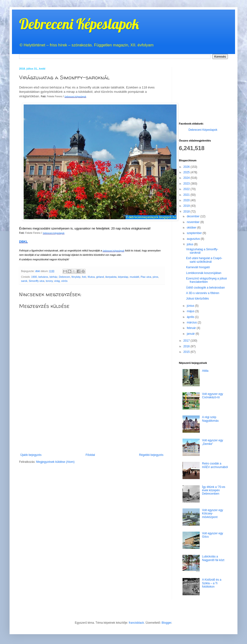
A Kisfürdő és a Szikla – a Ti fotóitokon (212, 583)
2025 (187, 172)
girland (100, 277)
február (192, 328)
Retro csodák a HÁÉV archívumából (215, 465)
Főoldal (90, 455)
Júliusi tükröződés (197, 299)
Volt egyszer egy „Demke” (213, 442)
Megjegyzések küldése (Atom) (55, 462)
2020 (187, 200)
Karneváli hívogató (198, 267)
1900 (34, 277)
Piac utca (146, 277)
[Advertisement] (92, 432)
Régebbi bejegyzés (151, 455)
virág (57, 281)
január (191, 334)
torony (49, 281)
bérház (53, 277)
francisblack (136, 623)
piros (155, 277)
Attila (205, 371)
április (191, 317)
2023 (187, 184)
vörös (64, 281)
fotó (84, 277)
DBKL (23, 242)
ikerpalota (111, 277)
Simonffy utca (36, 281)
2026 (187, 167)
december (194, 216)
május (191, 311)
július (191, 244)
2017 (187, 341)
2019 (187, 206)
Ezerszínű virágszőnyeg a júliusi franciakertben (207, 280)
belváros (43, 277)
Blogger (167, 623)
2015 (187, 352)
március (192, 322)
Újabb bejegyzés (31, 455)
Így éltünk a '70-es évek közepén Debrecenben (214, 490)
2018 (187, 212)
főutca (91, 277)
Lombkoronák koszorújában (204, 273)
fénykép (76, 277)
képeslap (123, 277)
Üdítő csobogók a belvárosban (205, 288)
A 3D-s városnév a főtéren (203, 293)
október (192, 228)
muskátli (134, 277)
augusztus (194, 239)
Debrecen (64, 277)
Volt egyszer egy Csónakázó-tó (213, 396)
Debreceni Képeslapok (79, 24)
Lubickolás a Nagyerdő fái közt (213, 558)
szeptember (195, 233)
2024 (187, 178)
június (191, 306)
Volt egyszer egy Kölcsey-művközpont (213, 514)
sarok (24, 281)
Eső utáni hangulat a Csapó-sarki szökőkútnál (204, 260)
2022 (187, 189)
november (194, 222)
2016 (187, 346)
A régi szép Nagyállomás (210, 419)
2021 (187, 195)
